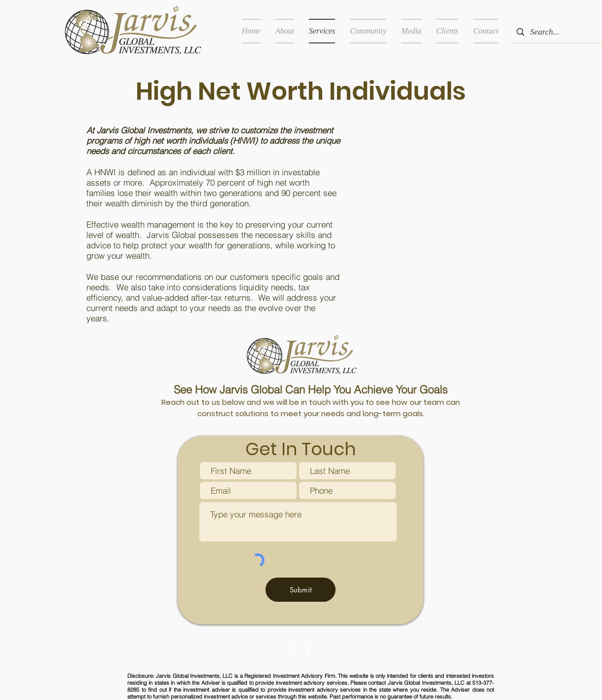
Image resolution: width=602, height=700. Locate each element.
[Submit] (301, 590)
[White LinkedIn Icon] (293, 650)
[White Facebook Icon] (308, 650)
